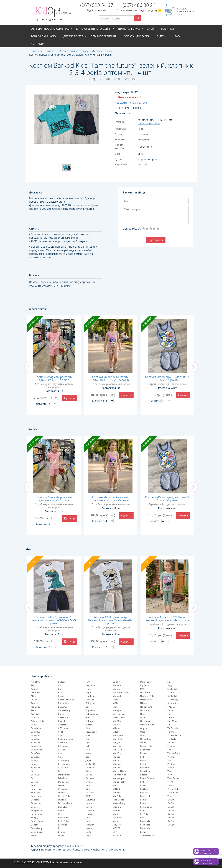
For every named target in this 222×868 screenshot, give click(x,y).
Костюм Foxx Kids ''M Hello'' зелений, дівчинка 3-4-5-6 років (167, 619)
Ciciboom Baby (66, 739)
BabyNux (35, 768)
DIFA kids (63, 778)
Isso (87, 757)
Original (144, 728)
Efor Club (63, 807)
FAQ (177, 36)
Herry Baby (91, 732)
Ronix (143, 818)
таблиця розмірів (149, 123)
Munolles (117, 835)
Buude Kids (64, 703)
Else (60, 814)
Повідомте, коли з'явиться (131, 103)
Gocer (88, 707)
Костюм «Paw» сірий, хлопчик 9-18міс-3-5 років (167, 378)
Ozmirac (144, 743)
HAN (88, 728)
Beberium (36, 796)
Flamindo (90, 696)
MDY (115, 707)
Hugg (88, 739)
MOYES (116, 828)
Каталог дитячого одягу (93, 29)
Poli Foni (144, 789)
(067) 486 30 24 (139, 5)
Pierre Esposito (148, 778)
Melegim (117, 710)
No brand (145, 710)
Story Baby (173, 700)
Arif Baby (35, 707)
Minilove (117, 764)
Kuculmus (90, 800)
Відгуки (162, 36)
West (170, 760)
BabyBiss (35, 753)
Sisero (171, 682)
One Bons (145, 721)
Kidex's (89, 775)
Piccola (144, 775)
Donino (62, 793)
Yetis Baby (173, 793)
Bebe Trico (36, 789)
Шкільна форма (129, 29)
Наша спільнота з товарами (208, 851)
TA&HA (171, 707)
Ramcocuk (145, 796)
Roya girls (145, 821)
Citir (60, 753)
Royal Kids (145, 825)
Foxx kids (90, 700)
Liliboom (90, 810)
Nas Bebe (145, 692)
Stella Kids (173, 696)
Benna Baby (37, 821)
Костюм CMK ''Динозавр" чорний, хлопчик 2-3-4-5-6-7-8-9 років (54, 620)
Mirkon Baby (119, 803)
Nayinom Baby (147, 696)
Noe (142, 714)
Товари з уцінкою (43, 36)
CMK (60, 757)
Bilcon (34, 835)
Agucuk (35, 689)
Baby (33, 725)
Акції (150, 29)
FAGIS (61, 835)
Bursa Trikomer (66, 700)
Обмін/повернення (104, 36)
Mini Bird (117, 739)
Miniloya (117, 768)
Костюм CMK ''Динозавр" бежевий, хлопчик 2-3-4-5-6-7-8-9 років (111, 620)
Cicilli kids (63, 743)
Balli (33, 778)
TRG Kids (172, 743)
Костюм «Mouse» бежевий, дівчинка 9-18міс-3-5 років (111, 378)
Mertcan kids (119, 714)
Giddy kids (90, 703)
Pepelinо (144, 768)
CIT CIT (62, 750)
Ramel (143, 800)
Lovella (89, 828)
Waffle (171, 757)
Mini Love (117, 746)
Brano (61, 692)
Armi (33, 710)
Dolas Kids (63, 789)
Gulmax (89, 721)
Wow (170, 775)
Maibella (117, 685)
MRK (115, 832)
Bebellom (36, 793)
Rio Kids (144, 814)
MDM (115, 703)
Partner (144, 753)
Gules (88, 717)
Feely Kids (90, 685)
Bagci (34, 771)
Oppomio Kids (147, 725)
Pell (142, 757)
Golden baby (92, 714)
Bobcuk (62, 682)
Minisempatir (119, 778)
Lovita (88, 832)
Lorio (88, 821)
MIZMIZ (116, 814)
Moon (116, 821)
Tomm (171, 732)
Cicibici (62, 735)
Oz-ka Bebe (146, 739)
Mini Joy (117, 743)
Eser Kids (63, 825)
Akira (33, 696)
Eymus (61, 832)
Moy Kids (117, 825)
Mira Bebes (118, 800)
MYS (142, 689)
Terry (170, 710)
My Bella (144, 685)
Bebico (34, 807)
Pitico (143, 785)
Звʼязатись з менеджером (206, 862)
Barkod (34, 782)
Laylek (89, 807)
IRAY (88, 750)
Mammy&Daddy (121, 692)
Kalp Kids (90, 768)
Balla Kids (36, 775)
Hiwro (88, 735)
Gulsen (89, 725)
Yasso (170, 785)
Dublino (62, 800)
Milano (116, 728)
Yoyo (170, 796)
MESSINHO (118, 717)
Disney (62, 785)
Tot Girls (172, 739)
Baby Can (36, 735)
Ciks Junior (63, 746)
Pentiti (143, 764)
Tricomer (172, 746)
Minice (116, 760)
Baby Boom (37, 728)
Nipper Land (146, 707)
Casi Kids (63, 721)
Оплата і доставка (137, 36)
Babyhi (34, 764)
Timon (171, 717)
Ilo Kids (89, 746)
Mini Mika (118, 750)
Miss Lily (117, 807)
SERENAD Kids (147, 835)
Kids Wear (90, 778)
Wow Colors (173, 778)
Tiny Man (172, 721)
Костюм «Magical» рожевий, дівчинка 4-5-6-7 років (54, 378)
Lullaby (116, 682)
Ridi (142, 810)
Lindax (89, 814)
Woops (171, 771)
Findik (88, 689)
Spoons (171, 692)
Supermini (173, 703)
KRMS (88, 796)
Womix (171, 768)
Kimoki (89, 785)
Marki (116, 700)
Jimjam (89, 760)
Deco (61, 771)
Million (116, 732)
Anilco (34, 700)
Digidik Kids (64, 782)
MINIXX (116, 789)
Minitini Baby (119, 782)
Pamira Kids (146, 746)
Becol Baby (36, 814)
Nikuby (144, 703)
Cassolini (63, 725)
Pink (142, 782)
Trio (169, 750)
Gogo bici (90, 710)
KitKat (88, 789)
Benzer (34, 825)
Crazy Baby (64, 760)
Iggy (87, 743)
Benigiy (35, 818)
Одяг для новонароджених (50, 29)
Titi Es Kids (173, 728)
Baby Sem (36, 746)
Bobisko (62, 685)
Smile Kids (173, 689)
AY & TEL (35, 717)
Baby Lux (35, 743)
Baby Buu (36, 732)
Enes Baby (63, 818)
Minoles (117, 793)
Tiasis (170, 714)
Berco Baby (37, 828)
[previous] (29, 367)
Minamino (118, 735)
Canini (61, 714)
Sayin (143, 832)
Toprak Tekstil (174, 735)
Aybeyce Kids (37, 721)
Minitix (116, 785)
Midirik (116, 725)
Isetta (88, 753)
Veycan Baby (174, 753)
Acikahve (35, 682)
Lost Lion (90, 825)
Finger (89, 692)
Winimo (171, 764)
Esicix (61, 828)
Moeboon (117, 818)
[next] (193, 367)
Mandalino (118, 696)
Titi (169, 725)
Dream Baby (64, 796)
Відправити (156, 240)
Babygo (35, 760)
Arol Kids (35, 714)
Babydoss (36, 757)
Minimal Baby (119, 771)
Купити (70, 398)
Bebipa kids (37, 810)
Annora (35, 703)
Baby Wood (36, 750)
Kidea (88, 771)
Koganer (90, 793)
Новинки (168, 29)
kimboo (89, 782)
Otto (142, 735)
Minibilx (117, 757)
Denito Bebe (64, 775)
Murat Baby (146, 682)
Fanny (88, 682)
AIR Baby (35, 692)
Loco (88, 818)
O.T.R (143, 717)
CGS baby (63, 728)
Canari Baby (64, 710)
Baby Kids (36, 739)
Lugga (88, 835)
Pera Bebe (145, 771)
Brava (61, 696)
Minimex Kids (119, 775)
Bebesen (35, 800)
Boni (60, 689)
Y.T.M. (170, 782)
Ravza (143, 803)
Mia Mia (117, 721)
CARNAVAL (64, 717)
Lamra (89, 803)
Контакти (38, 44)
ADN (33, 685)
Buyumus (63, 707)
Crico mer (63, 768)
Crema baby (64, 764)
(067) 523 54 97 (97, 5)
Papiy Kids (145, 750)
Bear (33, 785)
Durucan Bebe (65, 803)
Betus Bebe (37, 832)
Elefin (61, 810)
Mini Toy (117, 753)
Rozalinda (145, 828)
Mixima (116, 810)
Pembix (144, 760)
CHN (60, 732)
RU (168, 5)
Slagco (171, 685)
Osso (143, 732)
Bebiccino (36, 803)
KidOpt (171, 800)
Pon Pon (144, 793)
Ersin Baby (63, 821)
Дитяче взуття (73, 36)
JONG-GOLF (91, 764)
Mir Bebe (117, 796)
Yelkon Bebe (174, 789)
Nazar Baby (146, 700)
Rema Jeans (146, 807)
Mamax (116, 689)
